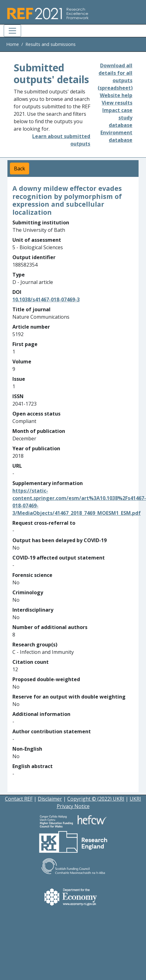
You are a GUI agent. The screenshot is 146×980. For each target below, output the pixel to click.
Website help (116, 95)
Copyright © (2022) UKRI (96, 799)
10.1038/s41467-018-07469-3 (46, 299)
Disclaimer (50, 799)
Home (13, 44)
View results (117, 103)
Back (20, 169)
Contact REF (19, 799)
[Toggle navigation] (12, 31)
